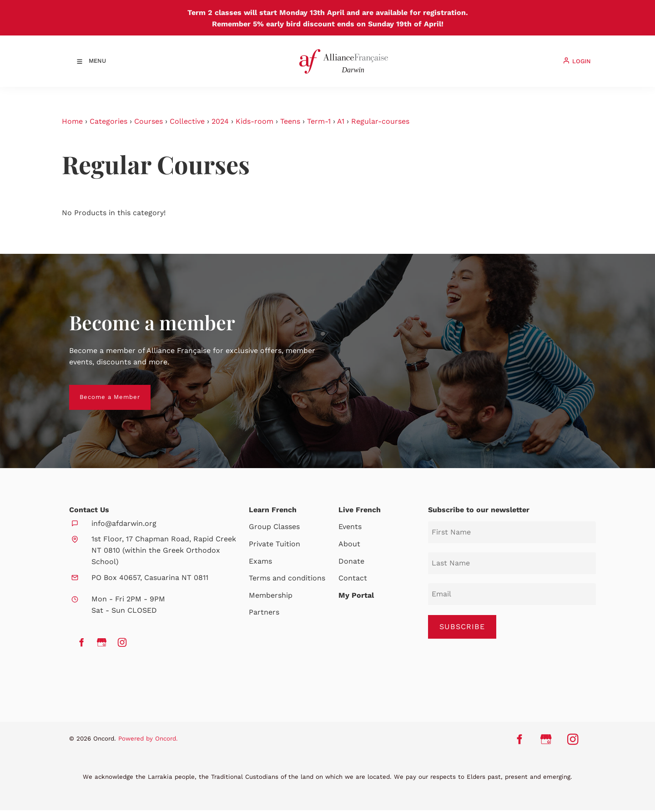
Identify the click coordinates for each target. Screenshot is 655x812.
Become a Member (99, 390)
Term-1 (319, 121)
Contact (353, 578)
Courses (149, 121)
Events (350, 527)
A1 (341, 121)
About (349, 544)
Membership (271, 595)
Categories (108, 121)
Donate (351, 561)
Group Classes (274, 527)
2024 (220, 121)
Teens (290, 121)
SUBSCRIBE (462, 627)
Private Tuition (275, 544)
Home (72, 121)
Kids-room (254, 121)
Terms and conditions (287, 578)
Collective (187, 121)
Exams (260, 561)
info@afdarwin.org (124, 523)
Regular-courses (380, 121)
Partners (264, 612)
